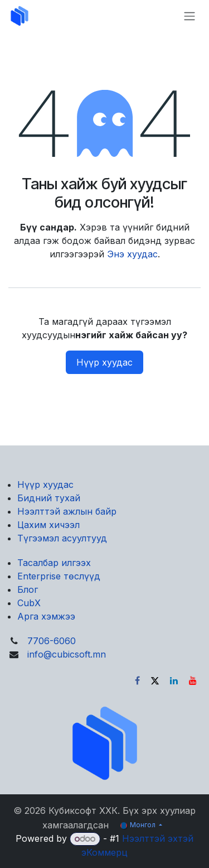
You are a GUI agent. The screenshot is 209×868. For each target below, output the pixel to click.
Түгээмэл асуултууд (62, 538)
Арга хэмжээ (46, 616)
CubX (29, 603)
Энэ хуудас (132, 254)
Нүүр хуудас (104, 362)
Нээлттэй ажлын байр (67, 511)
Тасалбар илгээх (54, 563)
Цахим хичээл (48, 525)
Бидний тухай (49, 498)
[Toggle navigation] (189, 16)
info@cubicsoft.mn (67, 654)
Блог (28, 589)
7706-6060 (52, 641)
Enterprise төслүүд (59, 576)
